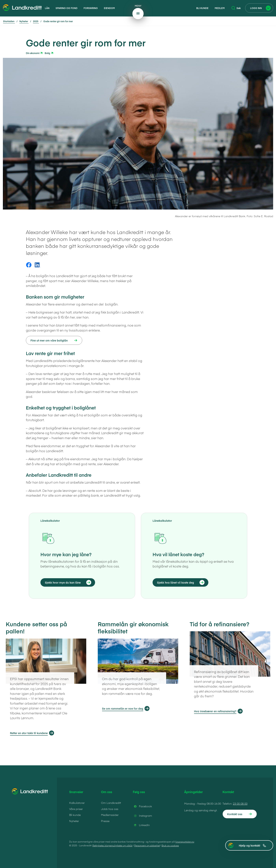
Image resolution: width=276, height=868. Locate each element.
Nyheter (74, 821)
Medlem (220, 8)
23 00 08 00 (240, 803)
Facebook (142, 806)
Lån (47, 8)
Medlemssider (110, 815)
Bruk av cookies (170, 845)
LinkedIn (141, 825)
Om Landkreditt (111, 803)
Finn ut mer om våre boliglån (49, 340)
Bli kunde (202, 8)
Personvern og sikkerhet (147, 845)
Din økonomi (33, 53)
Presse (105, 821)
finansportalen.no (185, 842)
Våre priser (76, 809)
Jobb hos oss (110, 809)
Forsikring (91, 8)
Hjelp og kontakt (252, 845)
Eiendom (109, 8)
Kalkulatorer (77, 803)
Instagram (142, 816)
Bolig (47, 53)
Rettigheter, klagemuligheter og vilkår (112, 845)
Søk (236, 8)
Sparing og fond (67, 8)
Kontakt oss (235, 814)
